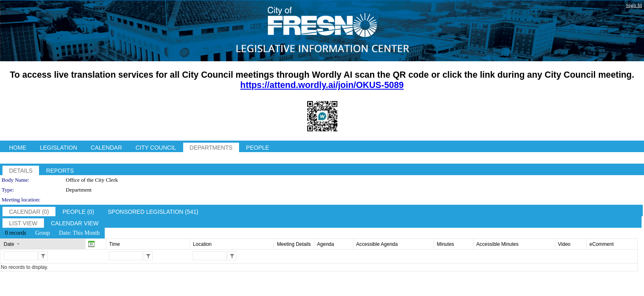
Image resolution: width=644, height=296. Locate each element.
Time (115, 244)
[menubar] (52, 233)
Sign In (634, 5)
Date (9, 244)
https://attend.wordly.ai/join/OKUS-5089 (322, 85)
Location (202, 244)
